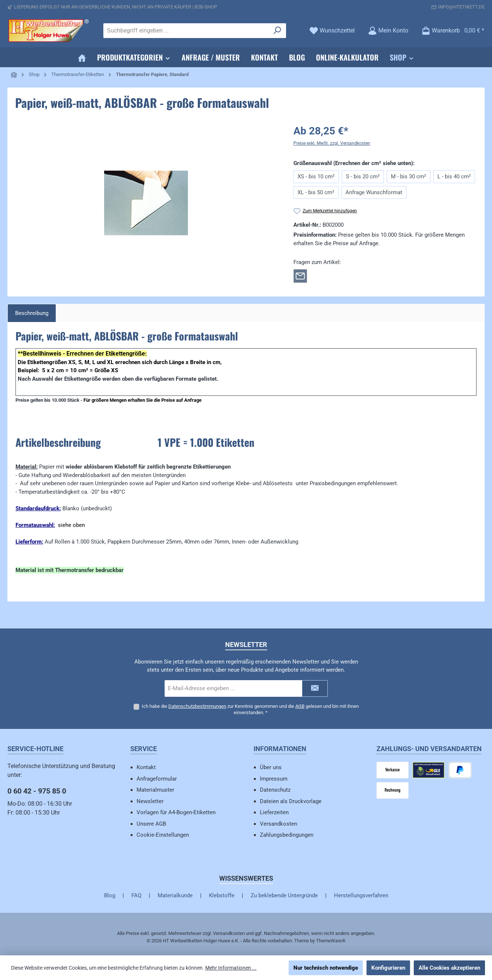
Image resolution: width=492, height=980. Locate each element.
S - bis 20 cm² (363, 177)
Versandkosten (278, 824)
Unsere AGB (151, 824)
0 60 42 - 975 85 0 (37, 791)
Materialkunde (175, 895)
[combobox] (186, 31)
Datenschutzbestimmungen (197, 706)
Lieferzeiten (274, 812)
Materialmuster (155, 790)
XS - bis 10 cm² (316, 177)
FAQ (136, 895)
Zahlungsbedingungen (287, 835)
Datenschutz (275, 790)
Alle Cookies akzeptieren (449, 968)
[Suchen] (277, 31)
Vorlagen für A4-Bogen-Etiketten (176, 812)
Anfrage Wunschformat (374, 192)
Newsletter (150, 801)
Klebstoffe (222, 895)
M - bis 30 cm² (409, 177)
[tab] (32, 313)
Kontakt (146, 767)
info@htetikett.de (461, 7)
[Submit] (315, 688)
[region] (146, 203)
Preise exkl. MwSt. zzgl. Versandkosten (332, 143)
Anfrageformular (157, 779)
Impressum (274, 779)
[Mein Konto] (388, 30)
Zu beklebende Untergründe (284, 895)
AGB (300, 706)
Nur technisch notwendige (326, 968)
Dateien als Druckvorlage (291, 801)
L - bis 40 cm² (454, 177)
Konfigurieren (388, 968)
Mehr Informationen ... (231, 968)
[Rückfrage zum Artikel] (300, 275)
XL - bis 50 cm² (316, 192)
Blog (110, 895)
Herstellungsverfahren (361, 895)
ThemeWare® (331, 941)
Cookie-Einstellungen (163, 835)
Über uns (271, 767)
